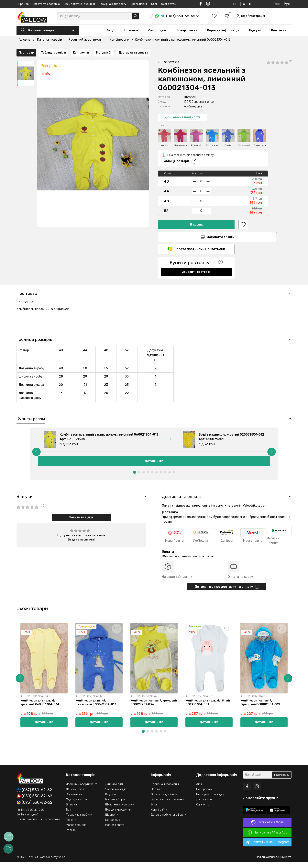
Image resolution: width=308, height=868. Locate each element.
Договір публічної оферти (169, 821)
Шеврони (112, 821)
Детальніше (154, 465)
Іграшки (71, 836)
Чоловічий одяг (116, 795)
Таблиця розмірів (179, 151)
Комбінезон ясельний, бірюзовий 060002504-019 (261, 708)
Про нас (24, 4)
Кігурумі (111, 800)
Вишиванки (74, 800)
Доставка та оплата (133, 277)
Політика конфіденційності (274, 863)
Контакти (279, 32)
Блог (154, 4)
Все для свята (115, 831)
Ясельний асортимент (81, 790)
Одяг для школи (76, 805)
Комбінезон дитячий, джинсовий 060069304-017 (96, 708)
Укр (277, 4)
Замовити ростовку (196, 263)
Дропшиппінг (139, 4)
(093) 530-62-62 (34, 808)
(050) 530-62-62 (34, 802)
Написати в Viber (267, 828)
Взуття (71, 815)
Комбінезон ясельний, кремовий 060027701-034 (150, 708)
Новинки (131, 32)
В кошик (196, 214)
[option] (26, 63)
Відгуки (255, 32)
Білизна (71, 810)
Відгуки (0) (104, 277)
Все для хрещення (118, 815)
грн (236, 4)
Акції (111, 32)
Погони (71, 826)
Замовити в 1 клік (196, 227)
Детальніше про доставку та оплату (227, 591)
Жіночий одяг (75, 795)
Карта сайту (159, 815)
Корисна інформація (223, 32)
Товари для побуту (79, 821)
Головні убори (115, 805)
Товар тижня (187, 32)
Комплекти (81, 277)
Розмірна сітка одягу (113, 4)
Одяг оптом (169, 4)
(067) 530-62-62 (34, 796)
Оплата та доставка (46, 4)
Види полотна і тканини (79, 4)
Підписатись (282, 781)
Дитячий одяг (114, 790)
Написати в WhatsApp (267, 838)
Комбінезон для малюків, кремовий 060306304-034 (41, 708)
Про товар (26, 277)
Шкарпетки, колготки (120, 810)
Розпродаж (157, 32)
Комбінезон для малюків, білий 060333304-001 (208, 708)
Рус (287, 4)
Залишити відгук (81, 522)
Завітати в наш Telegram (267, 848)
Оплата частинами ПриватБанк (196, 240)
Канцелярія (113, 826)
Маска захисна (76, 831)
